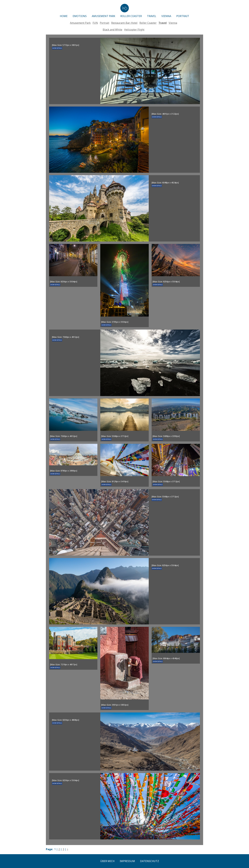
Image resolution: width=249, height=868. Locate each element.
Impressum (127, 861)
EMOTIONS (80, 16)
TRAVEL (152, 16)
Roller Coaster (148, 23)
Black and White (112, 30)
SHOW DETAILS (57, 48)
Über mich (107, 861)
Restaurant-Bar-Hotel (124, 23)
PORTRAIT (183, 16)
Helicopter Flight (134, 30)
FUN (95, 23)
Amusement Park (80, 23)
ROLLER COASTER (131, 16)
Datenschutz (150, 861)
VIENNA (166, 16)
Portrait (105, 23)
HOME (64, 16)
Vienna (173, 23)
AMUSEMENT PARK (103, 16)
